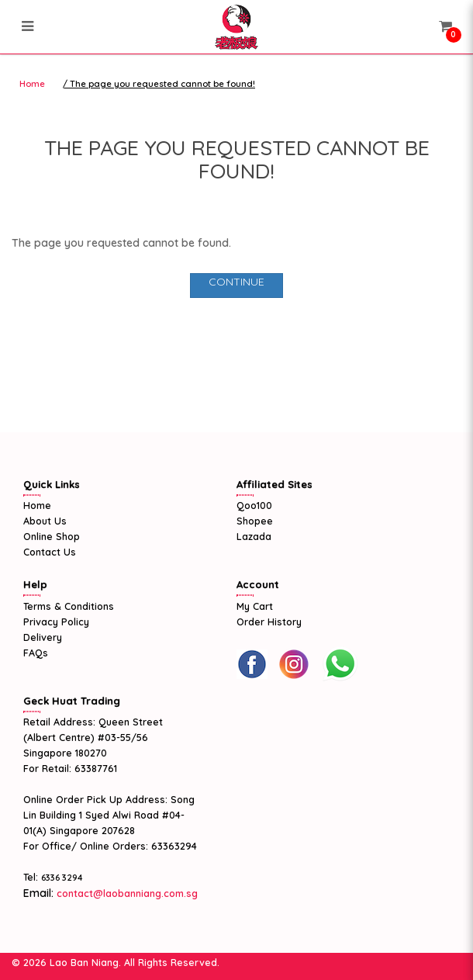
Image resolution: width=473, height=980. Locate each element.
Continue (236, 282)
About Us (45, 521)
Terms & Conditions (69, 606)
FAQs (36, 653)
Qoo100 (254, 505)
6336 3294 (62, 878)
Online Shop (52, 536)
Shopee (255, 521)
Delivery (43, 637)
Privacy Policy (56, 622)
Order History (269, 622)
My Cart (255, 606)
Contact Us (50, 552)
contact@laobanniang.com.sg (126, 893)
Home (32, 84)
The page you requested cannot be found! (162, 84)
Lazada (254, 536)
